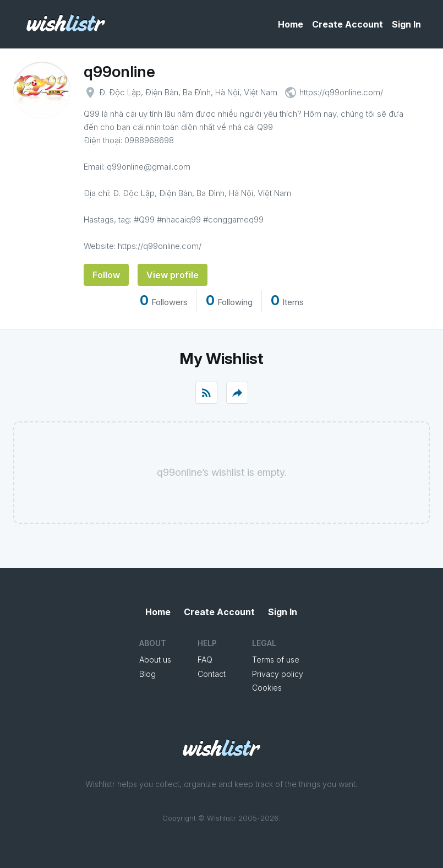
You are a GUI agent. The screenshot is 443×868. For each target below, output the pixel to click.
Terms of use (276, 660)
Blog (147, 674)
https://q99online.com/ (341, 92)
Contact (212, 674)
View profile (173, 275)
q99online (119, 72)
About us (155, 660)
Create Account (348, 24)
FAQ (205, 660)
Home (291, 24)
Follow (106, 275)
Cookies (267, 688)
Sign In (406, 24)
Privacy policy (278, 674)
